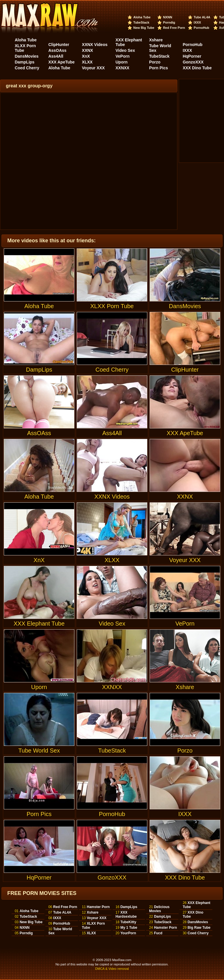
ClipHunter (59, 45)
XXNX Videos (95, 45)
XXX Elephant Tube (39, 596)
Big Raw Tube (199, 928)
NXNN (168, 17)
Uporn (121, 62)
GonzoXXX (193, 62)
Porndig (169, 22)
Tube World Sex (39, 723)
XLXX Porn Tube (112, 279)
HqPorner (192, 56)
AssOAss (57, 50)
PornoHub (201, 28)
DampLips (24, 62)
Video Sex (125, 50)
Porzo (155, 62)
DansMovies (27, 56)
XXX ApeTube (62, 62)
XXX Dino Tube (197, 68)
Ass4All (56, 56)
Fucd (158, 933)
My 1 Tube (129, 928)
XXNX (87, 50)
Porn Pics (159, 68)
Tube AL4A (202, 17)
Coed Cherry (27, 68)
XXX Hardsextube (126, 914)
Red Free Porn (174, 28)
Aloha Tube (142, 17)
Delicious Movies (159, 909)
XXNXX (122, 68)
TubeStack (141, 22)
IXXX (197, 22)
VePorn (123, 56)
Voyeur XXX (93, 68)
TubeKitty (128, 922)
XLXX (87, 62)
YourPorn (128, 933)
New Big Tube (144, 28)
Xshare (156, 40)
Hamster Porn (98, 907)
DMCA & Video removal (112, 969)
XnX (86, 56)
